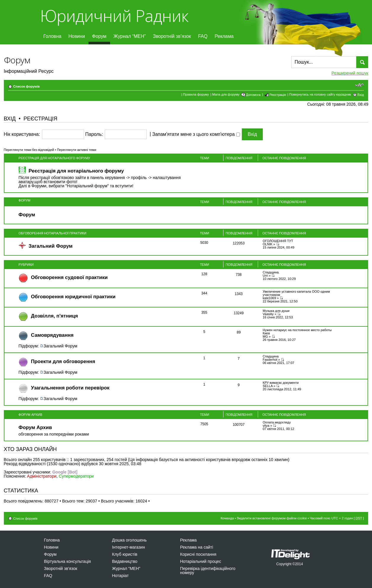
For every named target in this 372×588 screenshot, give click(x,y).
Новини (77, 36)
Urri (265, 276)
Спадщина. (271, 272)
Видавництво (125, 561)
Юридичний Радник (114, 16)
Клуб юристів (125, 554)
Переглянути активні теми (77, 150)
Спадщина (271, 356)
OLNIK (268, 244)
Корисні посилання (198, 554)
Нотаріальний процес (201, 561)
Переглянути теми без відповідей (29, 150)
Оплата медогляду (277, 422)
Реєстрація (278, 95)
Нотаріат (120, 576)
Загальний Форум (51, 246)
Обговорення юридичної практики (73, 297)
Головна (53, 36)
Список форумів (26, 86)
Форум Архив (30, 415)
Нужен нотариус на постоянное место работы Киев (297, 332)
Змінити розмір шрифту (359, 85)
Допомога (253, 95)
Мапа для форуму (226, 94)
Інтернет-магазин (129, 547)
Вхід (361, 95)
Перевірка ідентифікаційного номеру (208, 571)
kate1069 (269, 298)
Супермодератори (76, 476)
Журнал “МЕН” (130, 36)
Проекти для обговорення (63, 361)
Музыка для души (276, 311)
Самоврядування (52, 335)
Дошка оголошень (129, 540)
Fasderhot (270, 360)
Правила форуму (196, 94)
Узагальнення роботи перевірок (70, 388)
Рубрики (26, 265)
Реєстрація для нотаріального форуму (54, 158)
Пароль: (94, 134)
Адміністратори (42, 476)
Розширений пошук (350, 73)
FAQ (203, 36)
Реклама (224, 36)
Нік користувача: (22, 134)
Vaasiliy (268, 314)
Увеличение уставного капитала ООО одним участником (296, 293)
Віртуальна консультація (68, 561)
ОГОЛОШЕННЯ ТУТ (278, 241)
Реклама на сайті (197, 547)
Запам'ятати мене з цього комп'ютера (196, 134)
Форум (99, 36)
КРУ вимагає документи (281, 383)
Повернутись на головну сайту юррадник (320, 94)
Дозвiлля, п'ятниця (55, 316)
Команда (227, 518)
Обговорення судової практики (69, 277)
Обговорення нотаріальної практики (53, 233)
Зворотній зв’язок (172, 36)
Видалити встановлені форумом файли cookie (272, 518)
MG (265, 336)
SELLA (268, 386)
